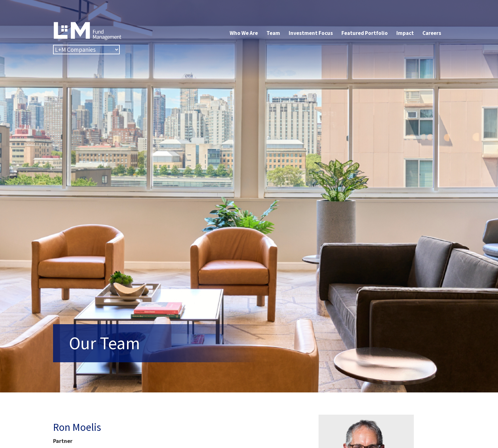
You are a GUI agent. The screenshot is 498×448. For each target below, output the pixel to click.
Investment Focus (311, 33)
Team (273, 33)
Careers (432, 33)
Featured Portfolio (365, 33)
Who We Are (244, 33)
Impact (405, 33)
